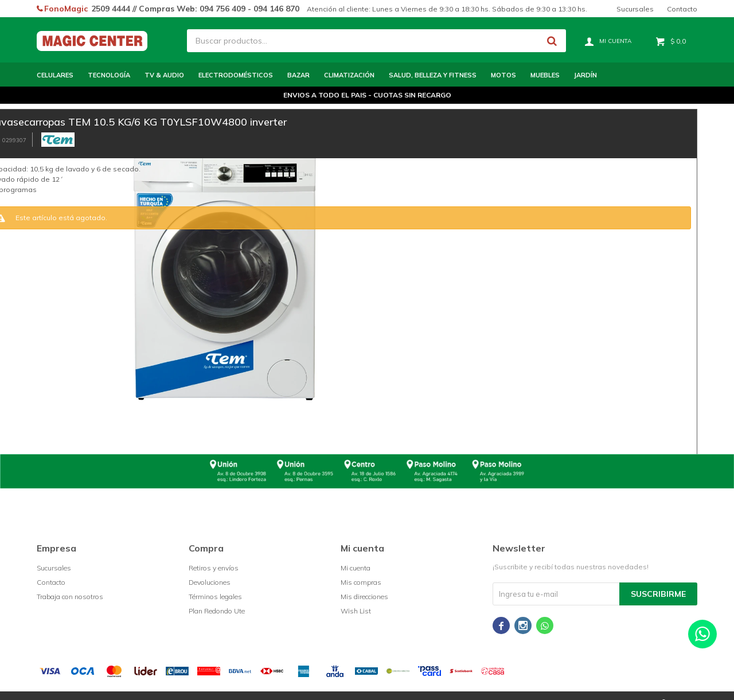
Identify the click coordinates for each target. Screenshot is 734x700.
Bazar (298, 75)
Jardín (585, 75)
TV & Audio (164, 75)
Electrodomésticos (236, 75)
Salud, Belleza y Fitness (433, 75)
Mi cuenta (356, 568)
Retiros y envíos (214, 568)
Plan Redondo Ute (217, 611)
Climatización (349, 75)
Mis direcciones (364, 597)
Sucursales (635, 9)
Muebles (545, 75)
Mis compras (361, 582)
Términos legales (215, 597)
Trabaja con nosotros (70, 597)
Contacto (682, 9)
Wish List (356, 611)
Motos (503, 75)
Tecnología (109, 75)
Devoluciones (210, 582)
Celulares (55, 75)
